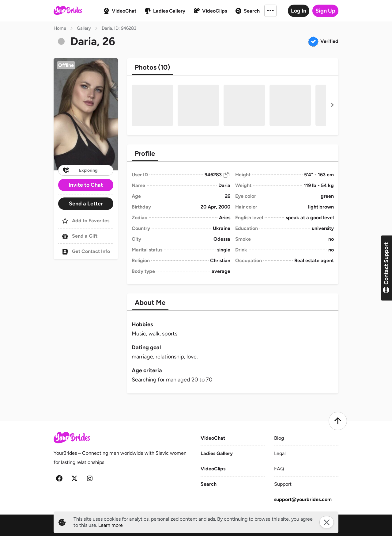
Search (209, 484)
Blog (279, 438)
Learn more (111, 525)
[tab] (152, 67)
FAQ (279, 469)
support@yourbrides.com (303, 499)
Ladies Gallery (217, 453)
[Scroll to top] (338, 421)
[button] (86, 114)
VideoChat (213, 438)
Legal (280, 453)
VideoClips (213, 469)
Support (283, 484)
